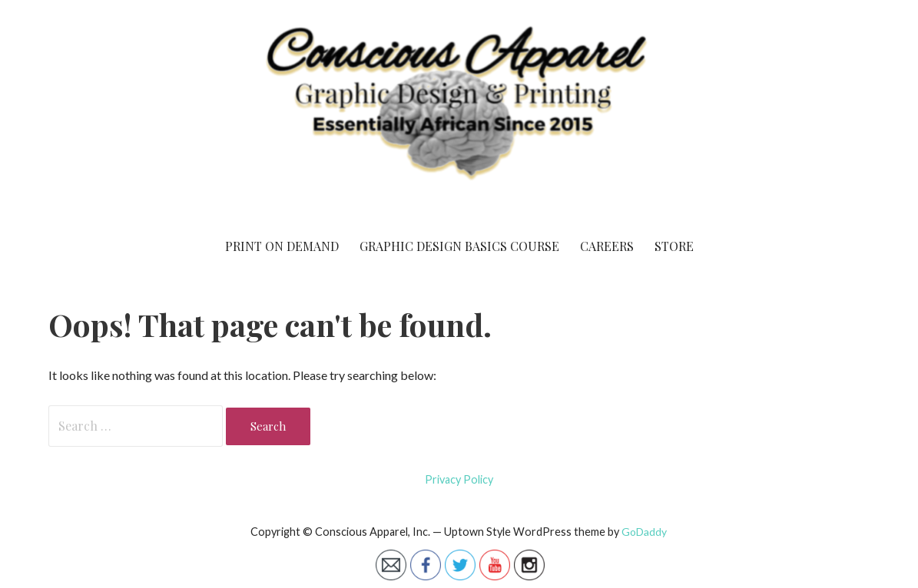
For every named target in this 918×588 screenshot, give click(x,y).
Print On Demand (282, 246)
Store (674, 246)
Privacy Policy (459, 479)
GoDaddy (644, 532)
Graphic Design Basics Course (459, 246)
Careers (607, 246)
